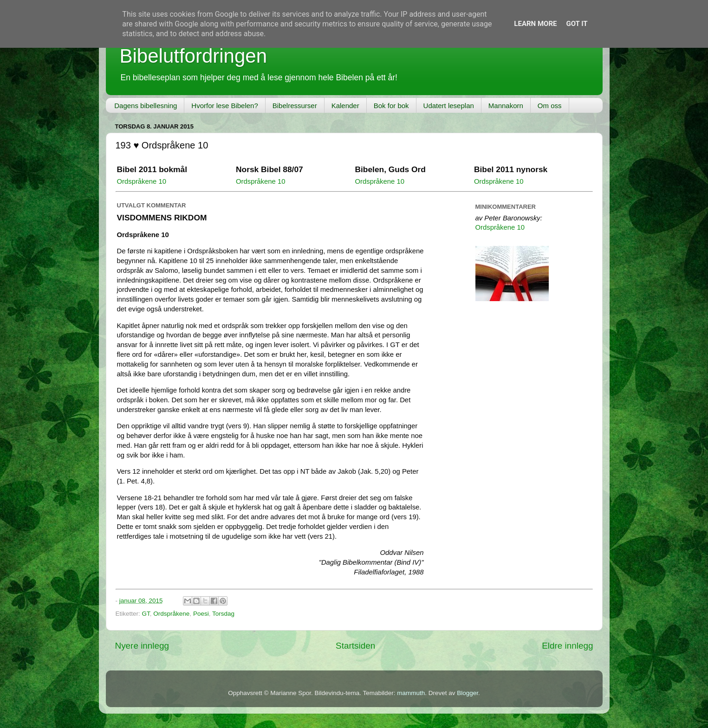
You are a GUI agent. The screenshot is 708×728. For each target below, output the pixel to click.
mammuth (411, 693)
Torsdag (223, 614)
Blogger (468, 693)
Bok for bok (391, 106)
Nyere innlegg (142, 646)
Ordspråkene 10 (142, 181)
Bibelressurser (295, 106)
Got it (577, 24)
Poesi (201, 614)
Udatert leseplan (449, 106)
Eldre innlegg (567, 646)
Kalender (345, 106)
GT (146, 614)
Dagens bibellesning (146, 106)
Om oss (550, 106)
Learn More (535, 24)
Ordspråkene (171, 614)
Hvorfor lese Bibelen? (224, 106)
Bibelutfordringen (194, 56)
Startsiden (355, 646)
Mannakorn (506, 106)
